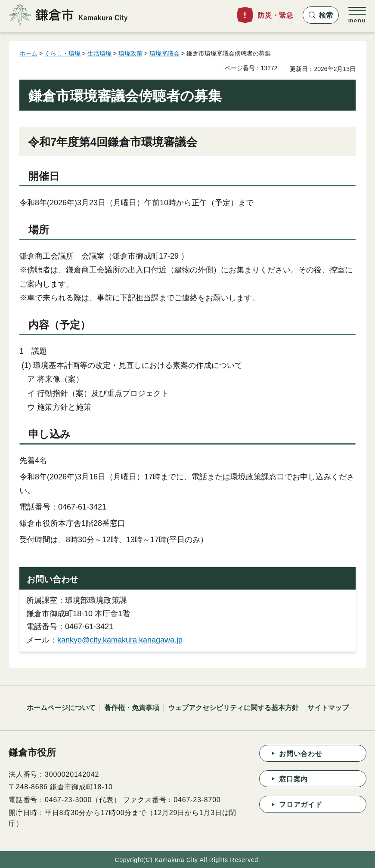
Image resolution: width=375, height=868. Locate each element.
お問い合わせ (301, 754)
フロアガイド (301, 805)
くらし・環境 (62, 53)
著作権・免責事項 (132, 708)
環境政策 (130, 53)
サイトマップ (328, 708)
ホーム (28, 53)
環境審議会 (164, 53)
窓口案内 (293, 779)
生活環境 (99, 53)
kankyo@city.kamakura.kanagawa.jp (120, 640)
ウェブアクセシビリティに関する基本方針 (233, 708)
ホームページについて (61, 708)
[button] (321, 15)
